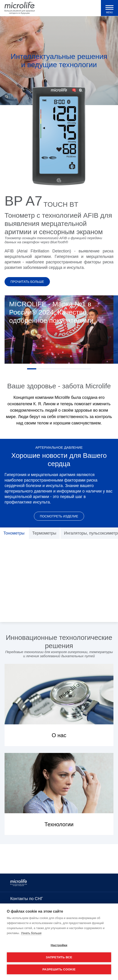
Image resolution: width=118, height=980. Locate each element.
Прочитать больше (27, 282)
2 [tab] (41, 369)
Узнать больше (31, 933)
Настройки (59, 945)
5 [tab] (68, 369)
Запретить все (59, 957)
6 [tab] (77, 369)
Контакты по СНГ (27, 899)
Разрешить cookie (59, 969)
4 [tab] (59, 369)
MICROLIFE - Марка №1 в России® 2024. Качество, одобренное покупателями (51, 312)
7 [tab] (86, 369)
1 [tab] (32, 369)
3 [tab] (50, 369)
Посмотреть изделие (59, 516)
